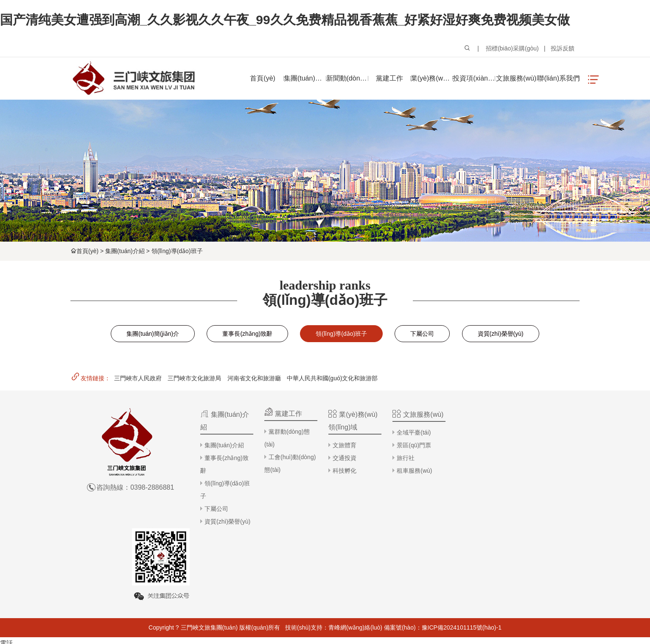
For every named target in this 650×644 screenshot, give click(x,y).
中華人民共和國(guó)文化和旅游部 (332, 378)
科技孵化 (344, 471)
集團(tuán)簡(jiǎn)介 (153, 334)
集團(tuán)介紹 (125, 251)
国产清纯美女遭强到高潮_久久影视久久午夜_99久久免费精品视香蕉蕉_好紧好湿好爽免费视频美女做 (285, 20)
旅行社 (404, 458)
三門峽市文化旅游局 (194, 378)
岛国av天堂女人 (280, 638)
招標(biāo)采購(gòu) (512, 48)
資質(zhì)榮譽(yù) (501, 334)
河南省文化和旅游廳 (254, 378)
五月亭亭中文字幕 (92, 638)
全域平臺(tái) (412, 432)
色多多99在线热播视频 (32, 638)
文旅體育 (344, 445)
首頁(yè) (87, 251)
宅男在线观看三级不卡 (224, 638)
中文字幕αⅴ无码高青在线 (154, 638)
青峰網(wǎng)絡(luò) (355, 554)
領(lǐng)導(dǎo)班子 (177, 251)
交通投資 (344, 458)
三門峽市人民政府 (138, 378)
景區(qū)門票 (412, 445)
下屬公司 (422, 334)
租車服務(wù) (413, 471)
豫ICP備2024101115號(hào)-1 (462, 554)
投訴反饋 (563, 48)
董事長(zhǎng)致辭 (247, 334)
